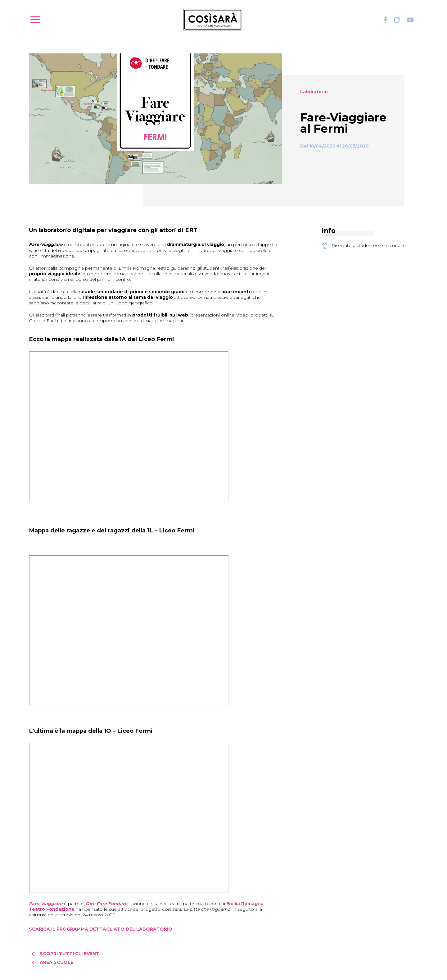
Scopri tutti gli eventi (65, 954)
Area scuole (51, 963)
